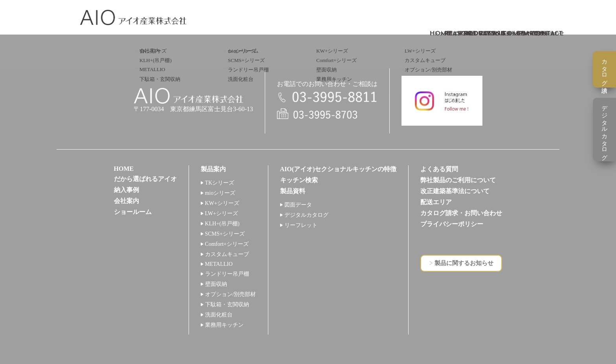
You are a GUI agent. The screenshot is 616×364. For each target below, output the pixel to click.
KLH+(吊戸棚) (222, 224)
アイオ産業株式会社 (133, 17)
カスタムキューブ (227, 254)
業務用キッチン (224, 325)
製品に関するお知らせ (464, 263)
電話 (327, 98)
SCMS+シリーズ (225, 234)
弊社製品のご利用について (458, 180)
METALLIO (219, 264)
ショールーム (133, 212)
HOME (124, 169)
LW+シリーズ (222, 213)
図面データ (298, 205)
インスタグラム (442, 101)
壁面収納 (216, 284)
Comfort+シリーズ (227, 244)
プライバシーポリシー (452, 224)
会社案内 (126, 201)
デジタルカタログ (306, 215)
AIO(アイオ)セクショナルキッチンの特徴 (338, 169)
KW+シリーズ (222, 203)
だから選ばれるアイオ (145, 179)
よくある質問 (439, 169)
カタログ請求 (605, 69)
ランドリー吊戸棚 (227, 274)
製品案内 (213, 169)
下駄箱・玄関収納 (227, 305)
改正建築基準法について (455, 191)
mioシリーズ (220, 193)
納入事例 (126, 190)
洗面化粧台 (219, 315)
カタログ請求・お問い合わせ (461, 213)
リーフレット (301, 225)
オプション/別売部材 (231, 294)
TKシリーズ (220, 183)
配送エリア (436, 202)
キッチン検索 (299, 180)
